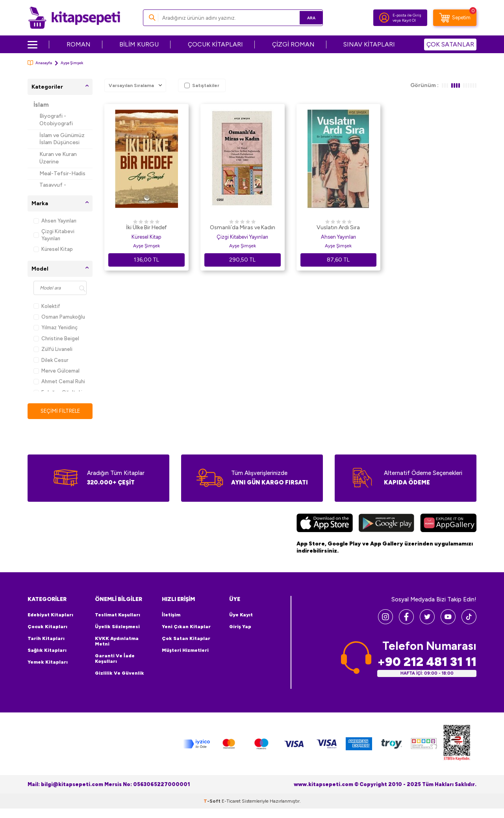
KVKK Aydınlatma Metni (117, 642)
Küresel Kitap (53, 249)
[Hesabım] (384, 18)
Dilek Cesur (51, 360)
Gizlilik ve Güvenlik (120, 673)
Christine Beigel (56, 339)
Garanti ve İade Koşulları (115, 659)
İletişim (171, 615)
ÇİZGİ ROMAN (293, 44)
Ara (305, 18)
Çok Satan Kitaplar (186, 639)
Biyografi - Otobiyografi (56, 120)
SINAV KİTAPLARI (369, 44)
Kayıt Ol (409, 20)
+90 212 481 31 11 (427, 662)
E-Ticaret (231, 801)
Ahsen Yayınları (55, 221)
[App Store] (325, 524)
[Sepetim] (455, 18)
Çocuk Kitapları (47, 627)
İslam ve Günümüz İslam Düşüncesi (62, 139)
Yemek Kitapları (48, 662)
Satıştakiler (202, 85)
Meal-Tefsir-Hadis (62, 173)
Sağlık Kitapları (47, 651)
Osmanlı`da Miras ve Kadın (243, 227)
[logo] (74, 18)
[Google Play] (386, 524)
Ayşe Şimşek (146, 246)
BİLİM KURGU (139, 44)
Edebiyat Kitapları (50, 615)
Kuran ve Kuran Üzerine (58, 158)
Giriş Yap (240, 627)
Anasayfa (40, 63)
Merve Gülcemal (57, 371)
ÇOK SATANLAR (450, 44)
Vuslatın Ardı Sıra (338, 227)
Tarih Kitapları (46, 639)
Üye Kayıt (241, 615)
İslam (41, 105)
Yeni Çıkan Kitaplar (186, 627)
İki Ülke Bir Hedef (146, 227)
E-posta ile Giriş (407, 15)
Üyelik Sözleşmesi (117, 627)
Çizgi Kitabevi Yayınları (54, 235)
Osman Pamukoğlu (59, 317)
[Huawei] (448, 524)
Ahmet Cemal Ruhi (59, 381)
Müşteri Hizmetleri (185, 651)
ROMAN (79, 44)
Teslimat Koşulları (118, 615)
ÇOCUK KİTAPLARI (215, 44)
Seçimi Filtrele (60, 411)
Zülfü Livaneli (53, 349)
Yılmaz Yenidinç (56, 327)
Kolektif (47, 306)
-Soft (213, 801)
